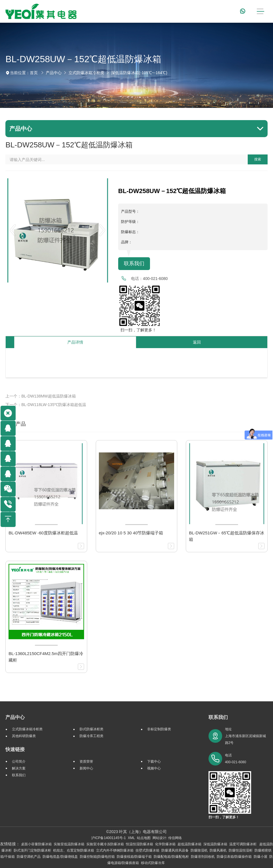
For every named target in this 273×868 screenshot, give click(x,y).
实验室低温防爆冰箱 (69, 844)
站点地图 (144, 838)
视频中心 (154, 768)
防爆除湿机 (199, 850)
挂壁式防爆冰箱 (147, 850)
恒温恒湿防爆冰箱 (139, 844)
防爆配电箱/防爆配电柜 (171, 857)
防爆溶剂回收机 (203, 857)
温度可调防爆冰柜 (243, 844)
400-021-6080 (155, 279)
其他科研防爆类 (24, 736)
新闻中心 (86, 768)
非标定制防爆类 (159, 729)
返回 (197, 342)
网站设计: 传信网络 (167, 838)
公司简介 (19, 762)
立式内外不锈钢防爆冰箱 (115, 850)
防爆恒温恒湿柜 (241, 850)
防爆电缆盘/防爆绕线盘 (60, 857)
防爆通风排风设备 (175, 850)
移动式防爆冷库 (153, 863)
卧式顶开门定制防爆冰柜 (32, 850)
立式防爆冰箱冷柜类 (86, 73)
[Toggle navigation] (261, 11)
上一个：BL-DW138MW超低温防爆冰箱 (40, 396)
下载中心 (154, 762)
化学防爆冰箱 (165, 844)
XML (131, 838)
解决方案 (19, 768)
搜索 (258, 159)
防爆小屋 (261, 857)
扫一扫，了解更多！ (137, 330)
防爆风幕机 (218, 850)
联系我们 (134, 263)
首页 (34, 73)
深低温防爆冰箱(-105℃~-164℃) (139, 73)
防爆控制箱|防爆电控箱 (97, 857)
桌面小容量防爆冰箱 (36, 844)
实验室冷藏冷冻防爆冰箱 (105, 844)
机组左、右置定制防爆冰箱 (74, 850)
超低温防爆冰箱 (189, 844)
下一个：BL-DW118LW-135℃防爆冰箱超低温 (46, 405)
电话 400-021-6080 (236, 759)
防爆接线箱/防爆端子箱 (134, 857)
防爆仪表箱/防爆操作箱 (234, 857)
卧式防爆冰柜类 (91, 729)
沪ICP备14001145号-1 (109, 838)
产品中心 (54, 73)
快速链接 (15, 749)
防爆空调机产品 (29, 857)
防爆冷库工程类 (91, 736)
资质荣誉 (86, 762)
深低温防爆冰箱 (215, 844)
